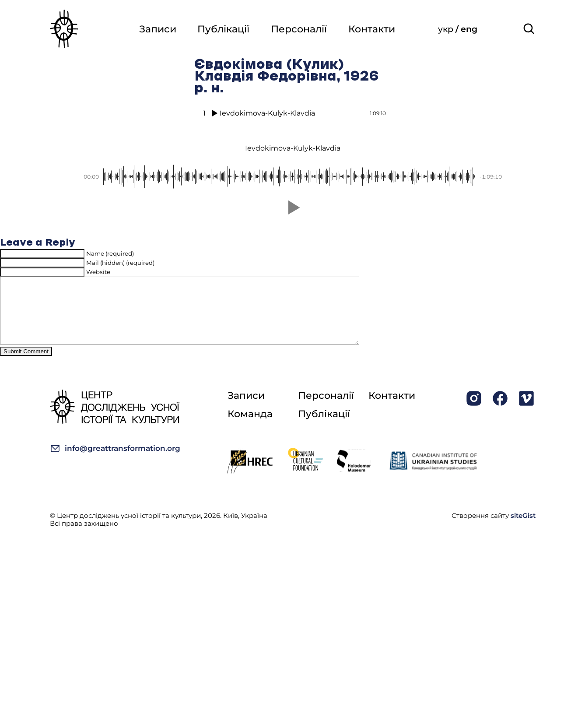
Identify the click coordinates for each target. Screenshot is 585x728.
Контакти (372, 30)
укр (447, 30)
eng (469, 30)
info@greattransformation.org (115, 462)
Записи (156, 30)
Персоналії (298, 30)
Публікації (222, 30)
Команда (250, 427)
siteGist (523, 529)
